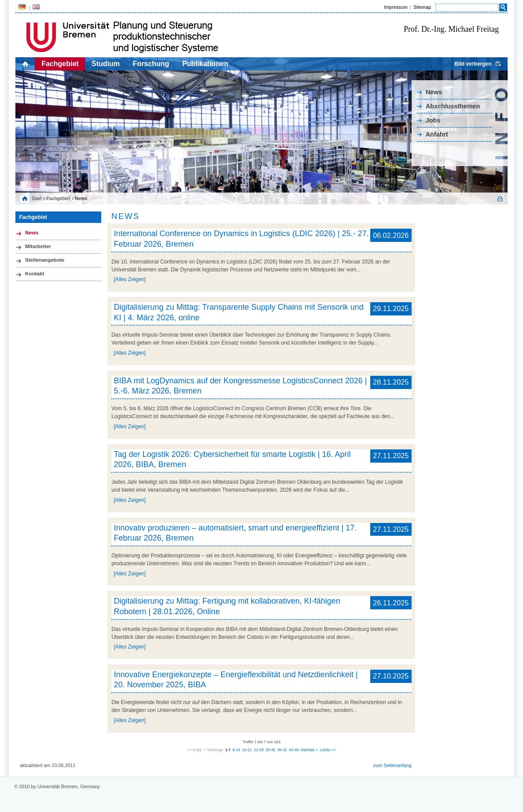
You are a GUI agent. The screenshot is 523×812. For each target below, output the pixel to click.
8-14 (236, 750)
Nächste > (309, 750)
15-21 (247, 750)
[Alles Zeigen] (130, 279)
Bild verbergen (473, 64)
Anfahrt (437, 134)
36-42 (282, 750)
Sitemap (422, 7)
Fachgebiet (60, 64)
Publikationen (205, 64)
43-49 (294, 750)
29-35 (270, 750)
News (434, 92)
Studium (106, 64)
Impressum (396, 7)
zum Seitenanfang (392, 765)
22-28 (259, 750)
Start (37, 198)
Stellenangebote (45, 260)
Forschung (151, 64)
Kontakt (35, 274)
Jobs (433, 120)
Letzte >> (328, 750)
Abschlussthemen (453, 106)
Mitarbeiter (38, 246)
